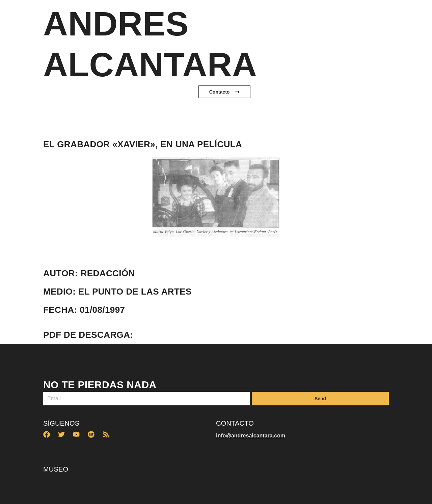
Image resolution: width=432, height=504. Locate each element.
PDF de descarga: (88, 335)
